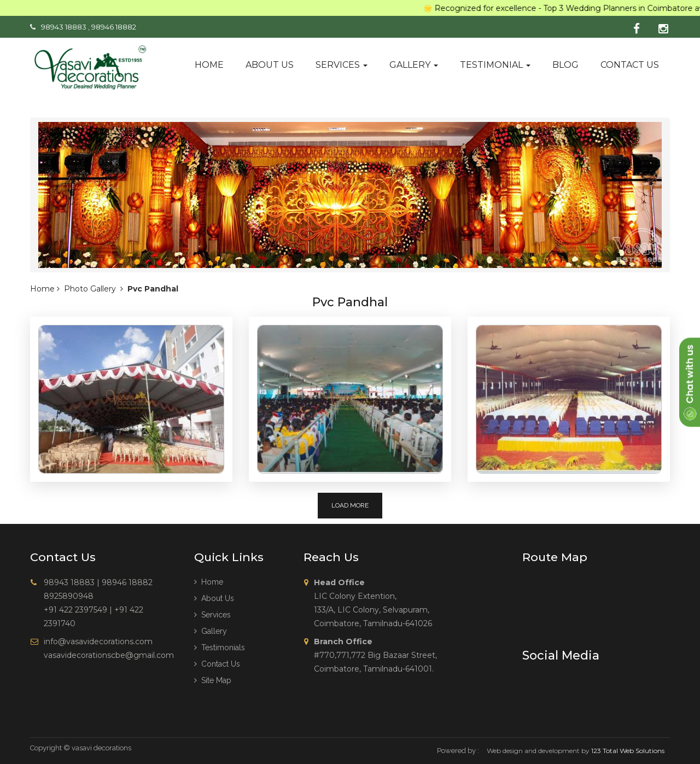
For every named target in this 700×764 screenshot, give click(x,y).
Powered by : (458, 751)
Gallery (414, 65)
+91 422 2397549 (75, 610)
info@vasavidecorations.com (98, 641)
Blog (565, 65)
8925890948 (69, 596)
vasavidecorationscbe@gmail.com (109, 655)
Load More (350, 505)
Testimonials (220, 648)
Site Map (213, 680)
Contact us (630, 65)
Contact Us (217, 664)
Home (209, 65)
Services (342, 65)
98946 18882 (114, 27)
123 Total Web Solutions (628, 751)
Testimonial (495, 65)
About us (270, 65)
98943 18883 (64, 27)
